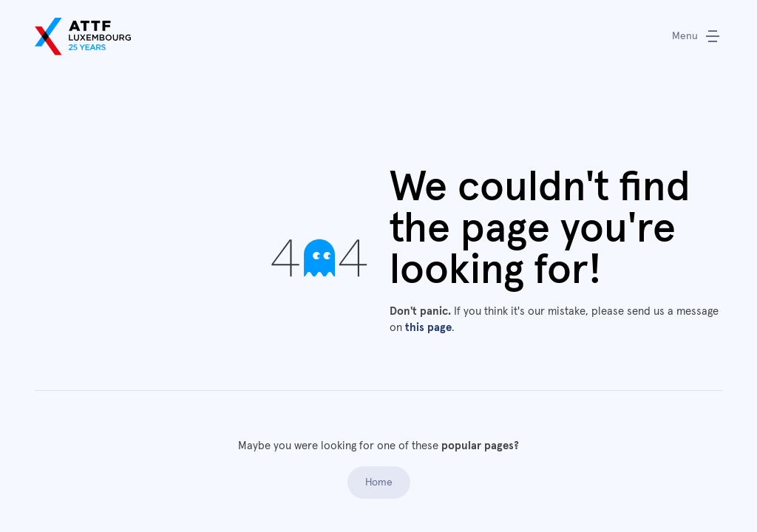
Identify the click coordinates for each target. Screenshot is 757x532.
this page (428, 328)
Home (379, 482)
